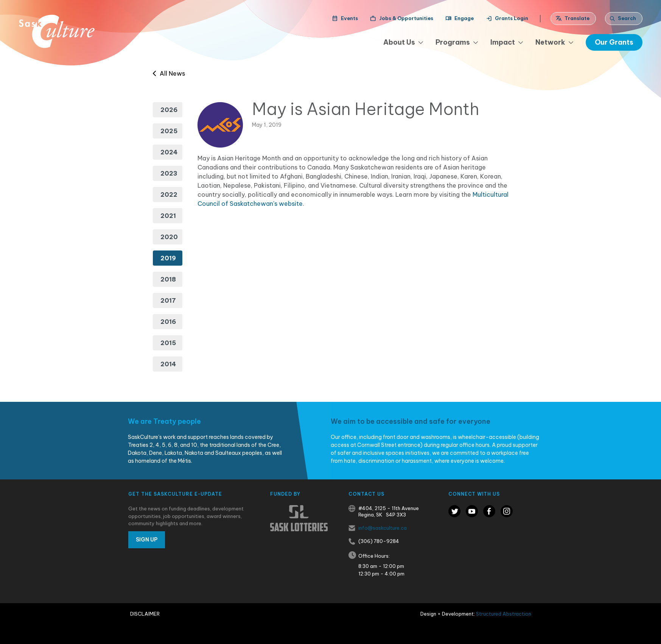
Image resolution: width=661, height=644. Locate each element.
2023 (169, 173)
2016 (168, 322)
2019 (168, 258)
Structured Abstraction (504, 614)
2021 (168, 216)
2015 (168, 343)
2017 (168, 300)
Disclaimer (145, 614)
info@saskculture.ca (383, 528)
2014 (168, 364)
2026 (169, 110)
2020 (169, 237)
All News (169, 73)
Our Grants (614, 42)
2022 (169, 194)
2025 (169, 131)
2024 (169, 152)
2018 (168, 279)
